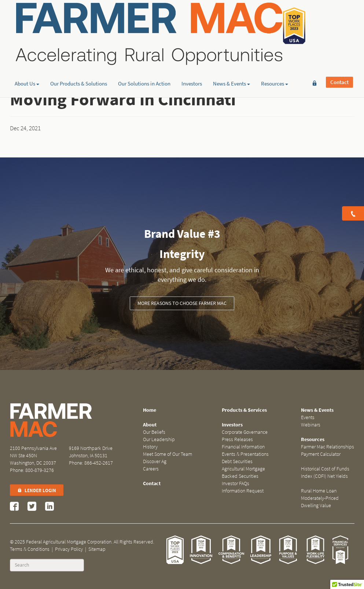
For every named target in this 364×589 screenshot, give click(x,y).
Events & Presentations (245, 454)
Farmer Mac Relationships (328, 447)
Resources (275, 57)
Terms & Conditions (30, 549)
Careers (151, 469)
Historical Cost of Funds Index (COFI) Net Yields (325, 472)
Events (308, 417)
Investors (192, 57)
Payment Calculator (321, 454)
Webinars (311, 425)
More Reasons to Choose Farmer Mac (182, 303)
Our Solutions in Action (144, 57)
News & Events (231, 57)
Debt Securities (237, 461)
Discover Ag (155, 461)
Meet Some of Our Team (168, 454)
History (150, 447)
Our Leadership (159, 439)
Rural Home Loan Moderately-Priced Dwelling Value (320, 498)
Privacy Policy (69, 549)
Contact (339, 17)
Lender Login (37, 490)
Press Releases (237, 439)
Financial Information (243, 447)
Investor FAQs (236, 483)
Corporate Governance (245, 432)
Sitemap (97, 549)
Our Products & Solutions (79, 57)
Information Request (243, 491)
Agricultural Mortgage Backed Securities (243, 472)
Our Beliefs (154, 432)
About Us (27, 57)
